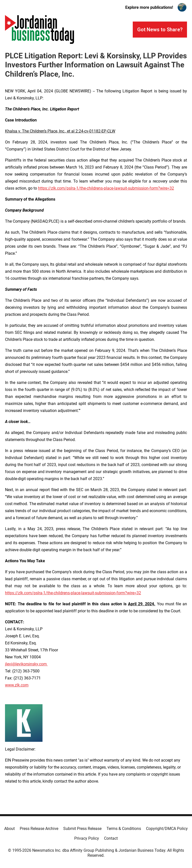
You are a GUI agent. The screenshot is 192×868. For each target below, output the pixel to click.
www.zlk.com (17, 685)
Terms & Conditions (124, 829)
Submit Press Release (82, 829)
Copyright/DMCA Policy (167, 829)
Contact (111, 838)
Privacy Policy (87, 838)
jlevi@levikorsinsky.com (26, 664)
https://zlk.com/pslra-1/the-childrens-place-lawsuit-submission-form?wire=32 (106, 188)
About (9, 829)
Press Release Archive (39, 829)
